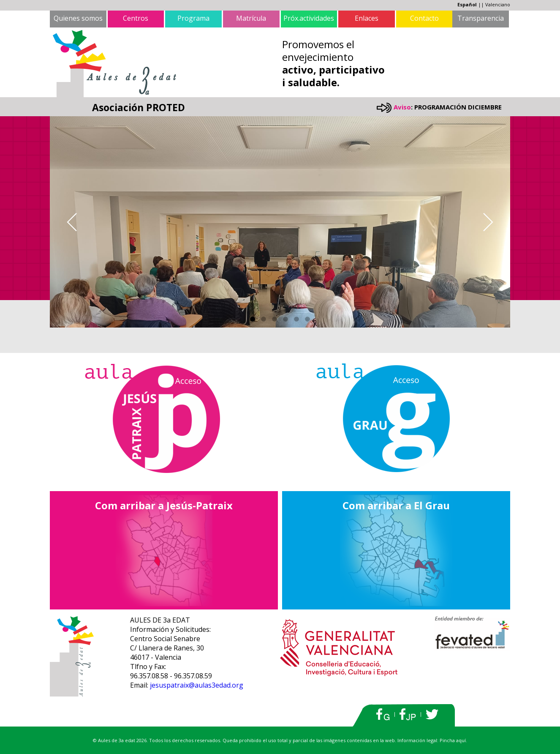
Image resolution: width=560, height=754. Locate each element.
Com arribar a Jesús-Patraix (164, 505)
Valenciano (498, 4)
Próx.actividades (309, 18)
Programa (193, 18)
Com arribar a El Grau (396, 505)
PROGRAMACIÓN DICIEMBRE (458, 107)
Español (467, 4)
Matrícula (251, 18)
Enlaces (367, 18)
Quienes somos (78, 18)
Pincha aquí (453, 740)
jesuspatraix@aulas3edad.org (197, 685)
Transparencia (481, 18)
